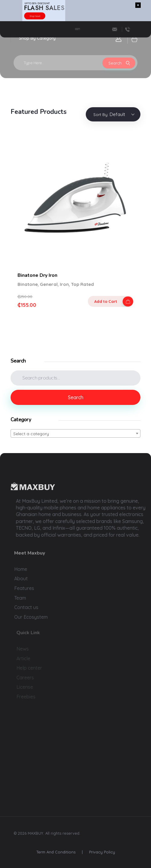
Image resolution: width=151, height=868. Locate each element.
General (49, 284)
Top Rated (82, 284)
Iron (64, 284)
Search (76, 397)
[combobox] (75, 433)
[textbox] (75, 434)
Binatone (28, 284)
